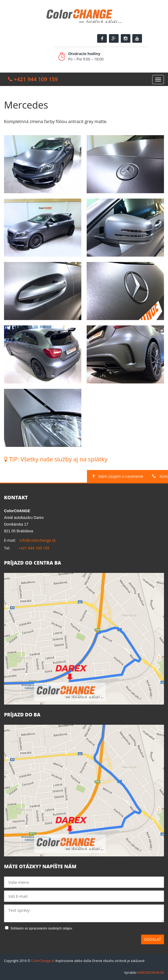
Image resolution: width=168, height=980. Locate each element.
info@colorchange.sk (37, 540)
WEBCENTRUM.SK (151, 973)
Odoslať (153, 939)
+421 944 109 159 (34, 548)
